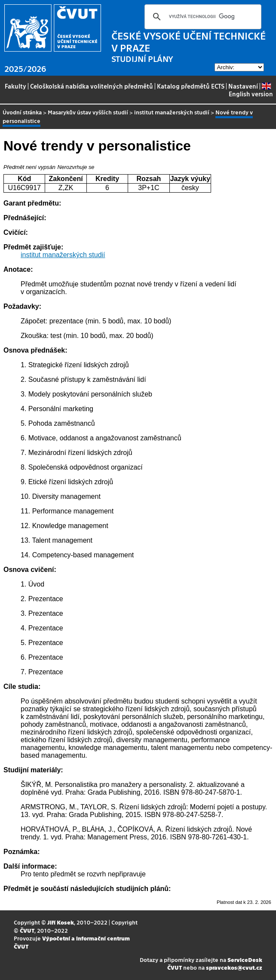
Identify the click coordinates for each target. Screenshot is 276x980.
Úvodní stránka (22, 112)
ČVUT (27, 930)
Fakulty (15, 86)
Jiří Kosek (61, 922)
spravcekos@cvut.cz (234, 967)
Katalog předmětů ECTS (191, 86)
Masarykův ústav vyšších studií (88, 112)
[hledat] (202, 17)
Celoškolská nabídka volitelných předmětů (92, 86)
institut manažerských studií (172, 112)
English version (251, 90)
